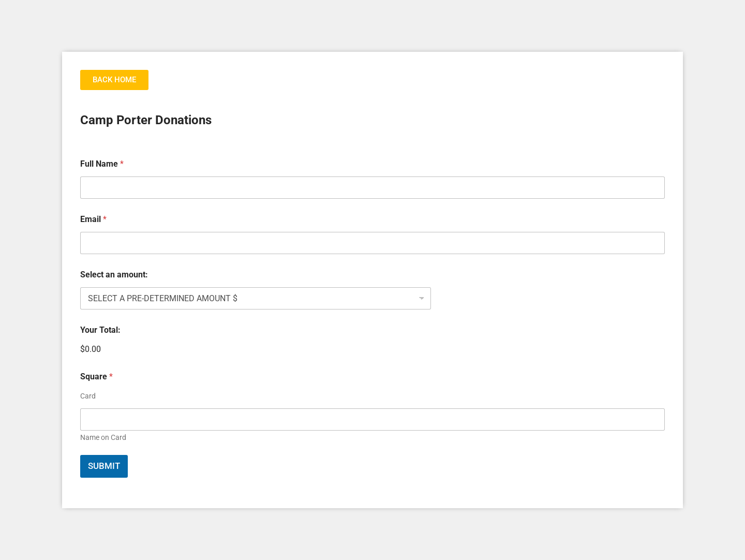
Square (96, 377)
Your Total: (100, 330)
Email (93, 219)
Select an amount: (114, 275)
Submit (104, 466)
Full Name (102, 164)
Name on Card (103, 437)
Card (88, 396)
